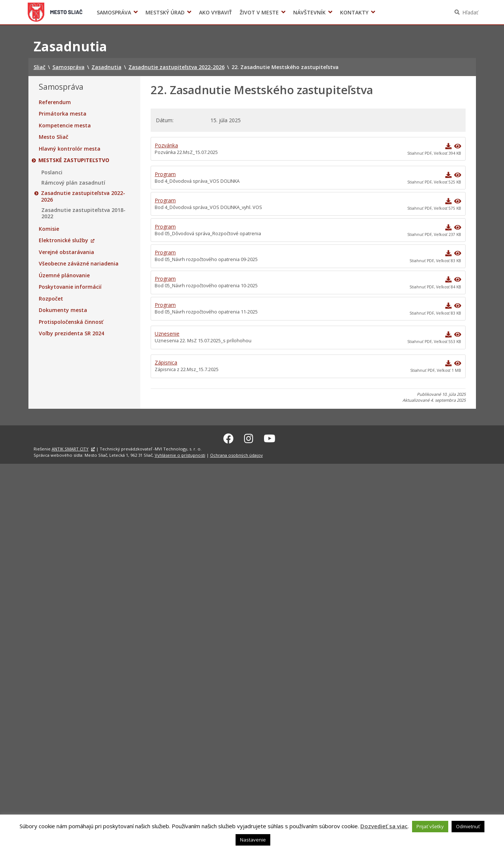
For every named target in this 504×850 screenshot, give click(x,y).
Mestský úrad (165, 12)
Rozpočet (51, 299)
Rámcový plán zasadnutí (73, 183)
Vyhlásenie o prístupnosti (180, 454)
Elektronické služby (64, 240)
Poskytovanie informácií (70, 287)
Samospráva (114, 12)
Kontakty (354, 12)
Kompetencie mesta (65, 126)
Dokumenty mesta (63, 310)
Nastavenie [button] (253, 840)
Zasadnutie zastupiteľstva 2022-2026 (83, 196)
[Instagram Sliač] (249, 437)
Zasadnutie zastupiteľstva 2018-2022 (83, 213)
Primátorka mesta (63, 114)
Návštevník (309, 12)
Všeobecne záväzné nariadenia (79, 264)
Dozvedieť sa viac (384, 826)
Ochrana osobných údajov (236, 454)
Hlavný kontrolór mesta (70, 149)
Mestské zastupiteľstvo (74, 160)
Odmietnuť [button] (468, 826)
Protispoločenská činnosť (71, 322)
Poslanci (52, 172)
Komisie (49, 229)
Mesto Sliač (54, 137)
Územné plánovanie (64, 275)
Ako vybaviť (215, 12)
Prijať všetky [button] (430, 826)
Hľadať (470, 12)
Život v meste (259, 12)
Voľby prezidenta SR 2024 (388, 12)
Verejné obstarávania (66, 252)
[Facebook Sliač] (229, 437)
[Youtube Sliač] (270, 437)
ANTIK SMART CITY (70, 448)
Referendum (55, 102)
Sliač (55, 12)
